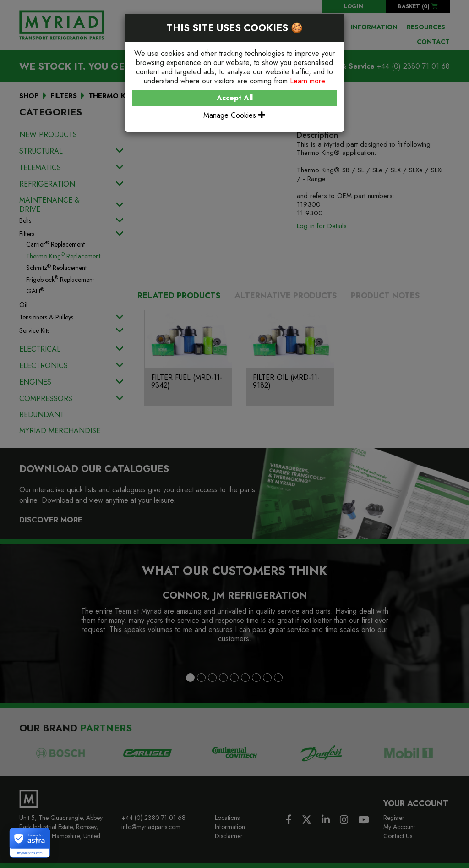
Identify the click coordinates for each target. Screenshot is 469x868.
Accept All (235, 98)
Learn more (308, 81)
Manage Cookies (234, 115)
